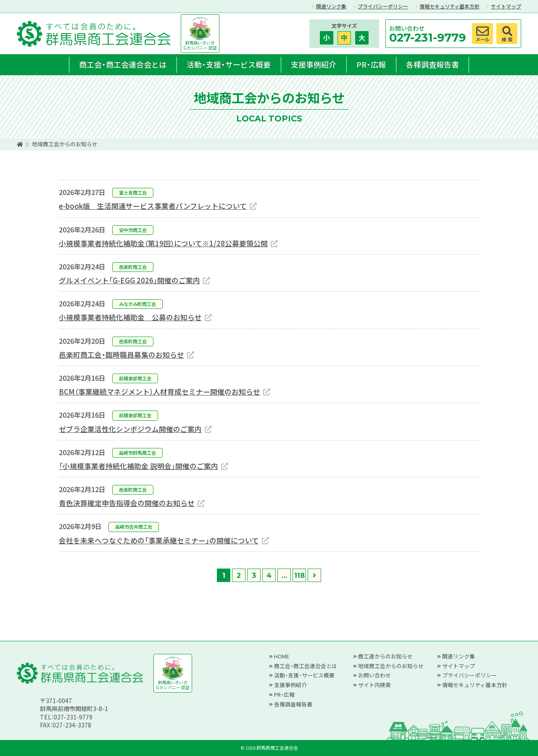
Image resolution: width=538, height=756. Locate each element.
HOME (282, 656)
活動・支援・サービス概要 (229, 64)
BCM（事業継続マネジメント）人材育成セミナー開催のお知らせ (160, 392)
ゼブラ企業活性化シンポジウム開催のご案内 (130, 429)
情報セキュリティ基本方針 (450, 6)
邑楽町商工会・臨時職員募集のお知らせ (121, 355)
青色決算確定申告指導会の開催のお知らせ (127, 503)
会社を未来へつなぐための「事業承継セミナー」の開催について (159, 540)
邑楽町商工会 (133, 267)
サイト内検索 (374, 685)
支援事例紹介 (314, 64)
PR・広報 (371, 64)
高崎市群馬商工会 (137, 453)
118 (299, 576)
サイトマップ (506, 6)
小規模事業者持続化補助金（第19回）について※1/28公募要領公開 (163, 243)
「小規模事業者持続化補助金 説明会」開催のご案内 (138, 466)
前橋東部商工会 (135, 378)
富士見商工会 (133, 192)
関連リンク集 (331, 6)
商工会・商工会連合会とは (123, 64)
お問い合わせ (374, 675)
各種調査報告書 (433, 64)
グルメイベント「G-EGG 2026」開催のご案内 (129, 280)
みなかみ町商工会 (137, 304)
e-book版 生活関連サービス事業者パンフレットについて (153, 206)
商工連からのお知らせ (385, 656)
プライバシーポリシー (383, 6)
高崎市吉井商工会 (134, 527)
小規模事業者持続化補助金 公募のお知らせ (130, 317)
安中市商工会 (133, 230)
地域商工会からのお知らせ (391, 666)
